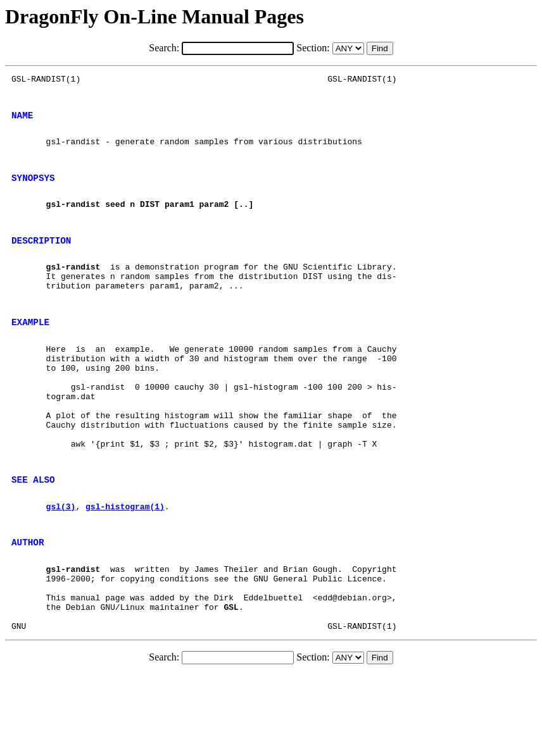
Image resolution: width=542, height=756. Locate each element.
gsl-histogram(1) (125, 569)
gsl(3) (61, 569)
